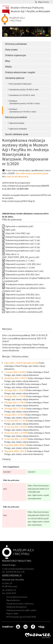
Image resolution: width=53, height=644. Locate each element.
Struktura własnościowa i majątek (20, 72)
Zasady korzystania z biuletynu (20, 604)
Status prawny (11, 50)
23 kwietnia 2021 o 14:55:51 (16, 378)
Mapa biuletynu (13, 600)
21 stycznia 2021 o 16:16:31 (16, 427)
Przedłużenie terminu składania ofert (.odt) (23, 271)
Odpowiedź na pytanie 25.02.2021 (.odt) (21, 301)
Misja (7, 61)
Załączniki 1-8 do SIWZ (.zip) (16, 233)
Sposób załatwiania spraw (17, 134)
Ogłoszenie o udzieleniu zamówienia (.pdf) (22, 312)
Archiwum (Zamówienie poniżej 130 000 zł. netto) (25, 102)
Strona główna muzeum (17, 597)
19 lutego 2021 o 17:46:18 (15, 402)
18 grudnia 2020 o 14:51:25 (15, 451)
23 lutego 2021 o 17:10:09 (15, 396)
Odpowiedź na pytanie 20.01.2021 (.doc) (21, 274)
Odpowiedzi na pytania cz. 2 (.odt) (19, 268)
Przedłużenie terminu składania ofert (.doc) (23, 284)
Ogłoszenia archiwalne (18, 129)
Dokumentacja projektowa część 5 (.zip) (21, 251)
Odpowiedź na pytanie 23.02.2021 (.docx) (21, 298)
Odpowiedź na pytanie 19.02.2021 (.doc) (21, 295)
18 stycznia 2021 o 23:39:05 (16, 433)
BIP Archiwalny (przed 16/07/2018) (21, 617)
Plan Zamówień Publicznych (20, 84)
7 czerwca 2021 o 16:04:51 (15, 372)
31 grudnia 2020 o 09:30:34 (15, 445)
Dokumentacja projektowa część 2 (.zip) (21, 240)
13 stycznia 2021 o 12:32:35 (16, 439)
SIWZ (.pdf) (9, 230)
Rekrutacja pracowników (16, 117)
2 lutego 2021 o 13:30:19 (14, 415)
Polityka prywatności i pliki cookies (21, 610)
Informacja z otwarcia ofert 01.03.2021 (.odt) (23, 305)
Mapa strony (43, 2)
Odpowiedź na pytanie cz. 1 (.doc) (18, 261)
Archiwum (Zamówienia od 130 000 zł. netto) (23, 110)
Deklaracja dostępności (16, 607)
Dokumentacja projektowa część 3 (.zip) (21, 244)
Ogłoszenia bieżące (17, 123)
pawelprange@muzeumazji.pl (21, 569)
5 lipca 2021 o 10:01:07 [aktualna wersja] (21, 363)
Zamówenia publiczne (15, 78)
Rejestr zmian (12, 614)
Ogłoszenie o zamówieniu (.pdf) (18, 226)
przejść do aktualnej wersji (17, 176)
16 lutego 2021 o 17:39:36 (15, 409)
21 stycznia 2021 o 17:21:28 (16, 421)
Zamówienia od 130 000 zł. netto (22, 95)
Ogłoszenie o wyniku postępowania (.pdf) (22, 308)
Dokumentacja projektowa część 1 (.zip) (21, 237)
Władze (8, 67)
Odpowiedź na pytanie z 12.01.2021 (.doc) (22, 264)
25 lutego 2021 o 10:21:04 (15, 390)
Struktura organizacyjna (15, 55)
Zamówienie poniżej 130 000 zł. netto (24, 89)
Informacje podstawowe (16, 44)
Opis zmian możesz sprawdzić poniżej (32, 173)
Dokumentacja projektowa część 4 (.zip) (21, 247)
